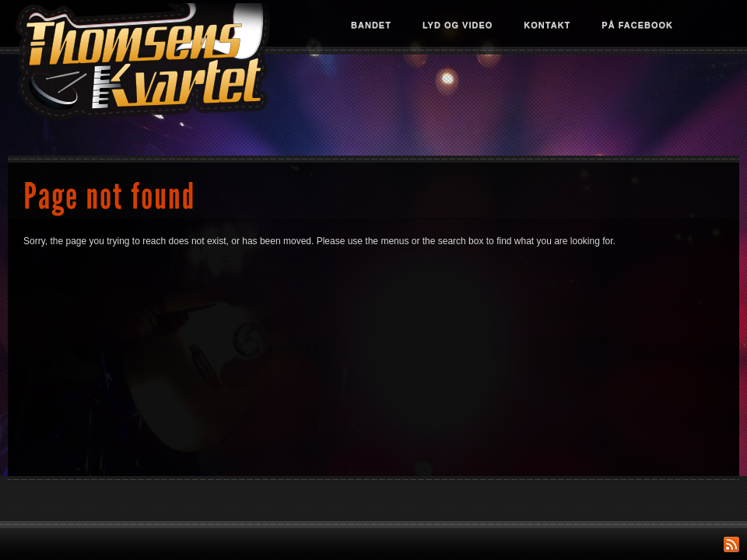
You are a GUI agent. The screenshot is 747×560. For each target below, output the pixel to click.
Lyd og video (458, 25)
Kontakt (547, 25)
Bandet (371, 25)
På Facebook (637, 25)
